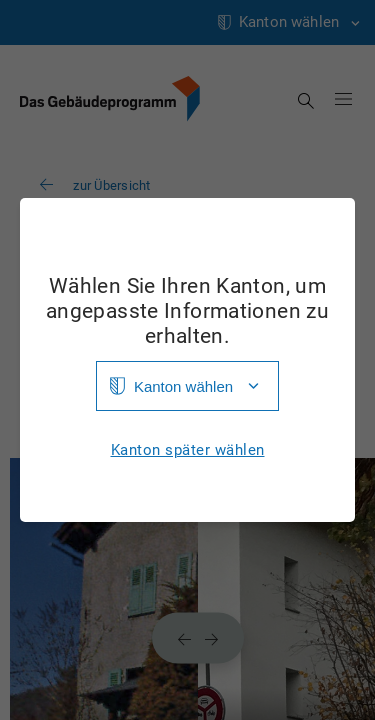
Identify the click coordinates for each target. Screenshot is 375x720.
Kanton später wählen (188, 450)
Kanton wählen (183, 386)
